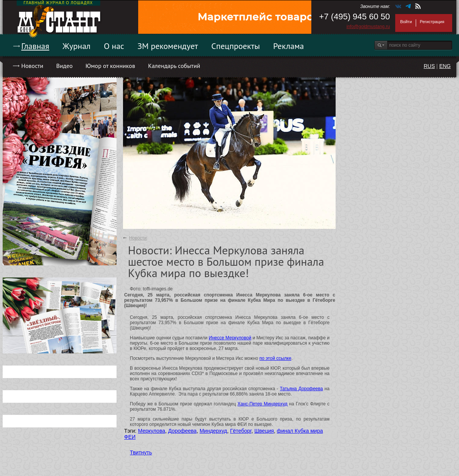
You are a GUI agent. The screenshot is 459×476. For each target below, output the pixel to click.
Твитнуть (141, 452)
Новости (32, 66)
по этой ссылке (275, 358)
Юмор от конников (110, 66)
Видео (64, 66)
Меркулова (151, 431)
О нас (114, 46)
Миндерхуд (214, 431)
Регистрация (432, 22)
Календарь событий (174, 66)
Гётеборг (241, 431)
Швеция (264, 431)
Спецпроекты (236, 46)
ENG (445, 66)
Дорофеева (182, 431)
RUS (429, 66)
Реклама (289, 46)
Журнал (77, 46)
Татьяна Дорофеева (301, 389)
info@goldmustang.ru (368, 27)
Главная (35, 46)
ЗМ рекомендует (168, 46)
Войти (406, 22)
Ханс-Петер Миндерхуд (263, 404)
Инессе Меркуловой (230, 338)
